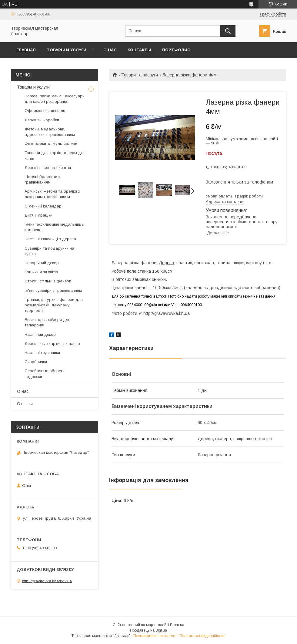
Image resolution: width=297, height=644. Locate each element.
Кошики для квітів (41, 272)
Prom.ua (177, 625)
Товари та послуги (140, 75)
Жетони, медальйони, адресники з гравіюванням (50, 132)
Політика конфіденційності (202, 636)
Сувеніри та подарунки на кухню (49, 251)
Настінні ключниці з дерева (50, 239)
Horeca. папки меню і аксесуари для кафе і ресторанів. (55, 99)
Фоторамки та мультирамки (51, 144)
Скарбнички (36, 362)
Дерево (166, 263)
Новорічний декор (42, 263)
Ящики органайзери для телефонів (47, 322)
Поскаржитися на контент (155, 636)
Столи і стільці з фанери (48, 281)
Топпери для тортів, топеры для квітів (55, 155)
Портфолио (176, 50)
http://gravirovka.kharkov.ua (47, 581)
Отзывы (25, 404)
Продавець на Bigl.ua (148, 630)
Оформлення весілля (45, 111)
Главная (26, 50)
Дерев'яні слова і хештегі (48, 168)
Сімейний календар (43, 206)
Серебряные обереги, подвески (45, 374)
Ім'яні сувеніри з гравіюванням (53, 290)
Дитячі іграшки (38, 215)
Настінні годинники (42, 353)
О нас (110, 50)
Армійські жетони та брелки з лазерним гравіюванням (52, 194)
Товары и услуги (67, 50)
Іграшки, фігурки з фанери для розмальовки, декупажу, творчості (54, 305)
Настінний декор (40, 334)
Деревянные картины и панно (52, 344)
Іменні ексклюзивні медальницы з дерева (54, 227)
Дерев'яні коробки (42, 120)
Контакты (139, 50)
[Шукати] (228, 31)
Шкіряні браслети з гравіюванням (42, 179)
